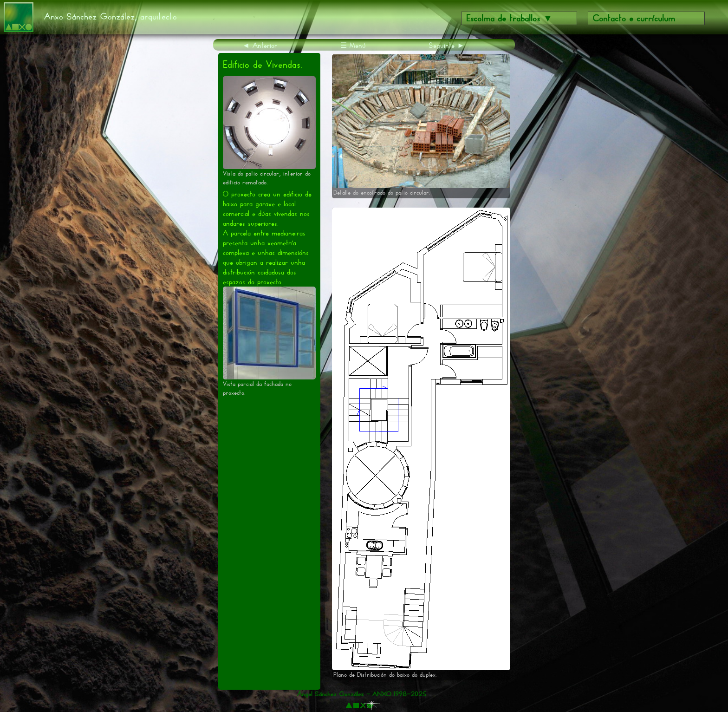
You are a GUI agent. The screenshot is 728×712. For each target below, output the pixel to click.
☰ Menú (353, 45)
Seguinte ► (447, 45)
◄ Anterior (260, 45)
